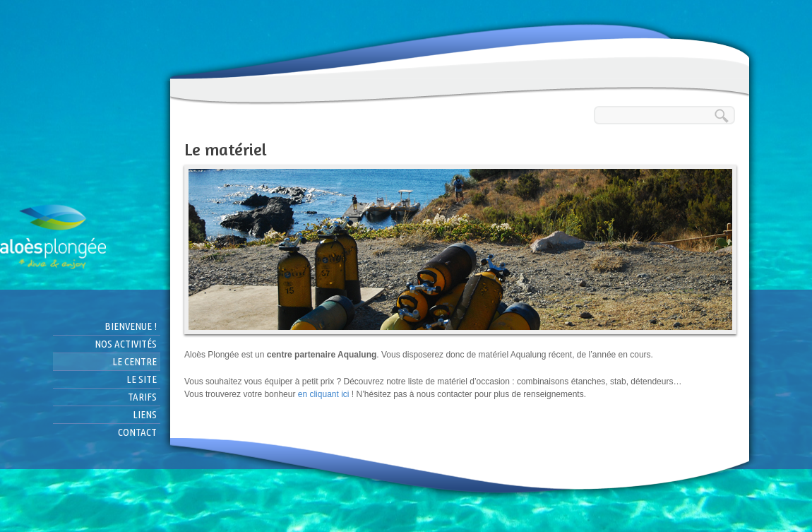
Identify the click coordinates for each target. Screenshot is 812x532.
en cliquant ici (325, 394)
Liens (145, 414)
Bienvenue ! (131, 326)
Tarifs (142, 397)
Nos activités (126, 344)
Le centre (135, 361)
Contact (137, 432)
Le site (142, 379)
